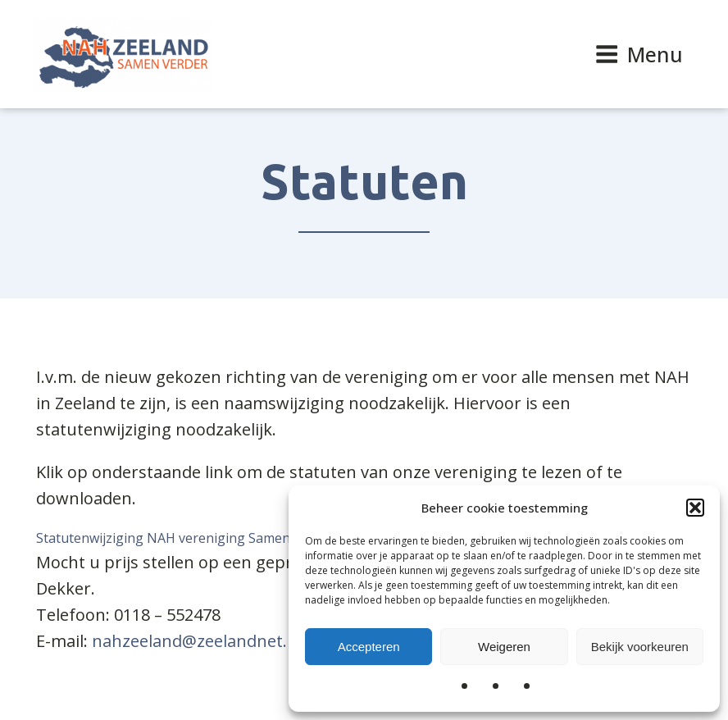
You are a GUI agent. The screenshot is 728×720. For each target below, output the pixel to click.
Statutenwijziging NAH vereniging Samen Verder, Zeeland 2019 (230, 538)
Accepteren (369, 647)
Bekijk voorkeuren (640, 647)
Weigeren (504, 647)
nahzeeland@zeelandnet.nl (197, 641)
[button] (695, 508)
